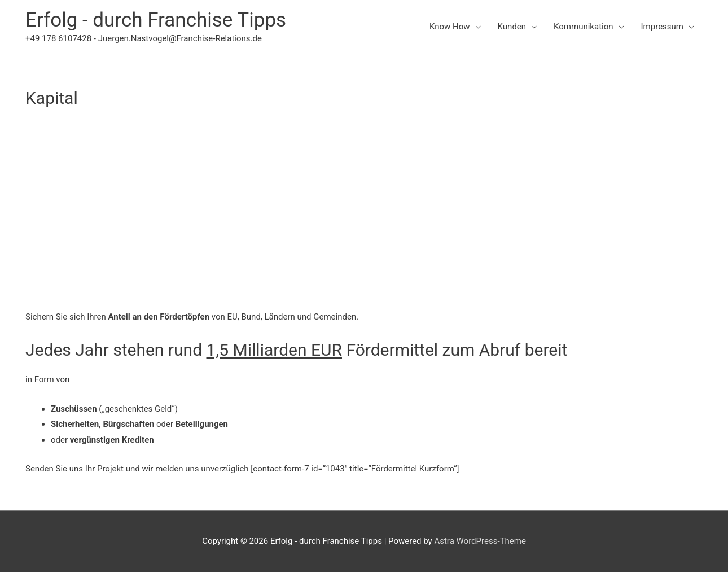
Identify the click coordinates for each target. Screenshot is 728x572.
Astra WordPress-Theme (480, 541)
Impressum (662, 27)
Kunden (512, 27)
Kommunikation (583, 27)
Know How (450, 27)
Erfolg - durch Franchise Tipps (156, 20)
